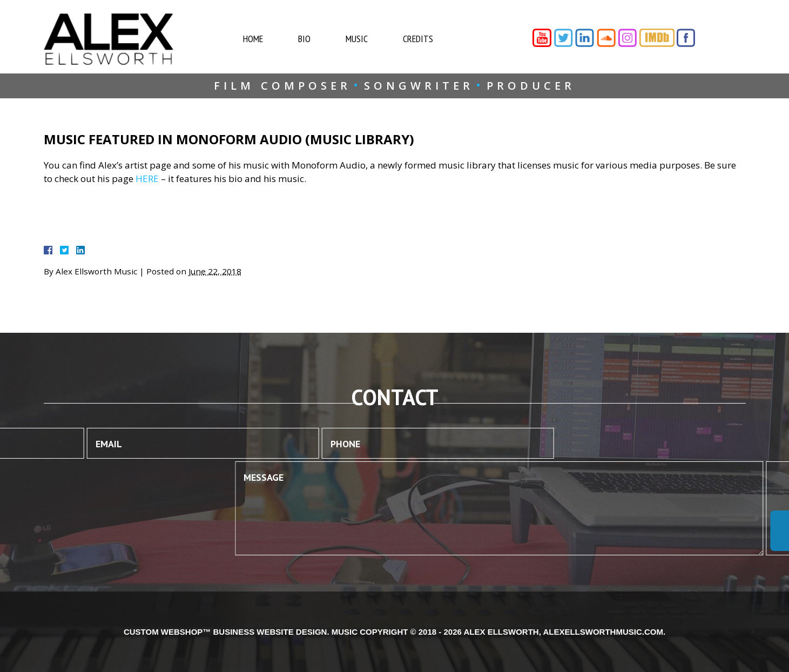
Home (263, 39)
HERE (147, 179)
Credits (428, 39)
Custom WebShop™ (167, 632)
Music (367, 39)
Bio (315, 39)
